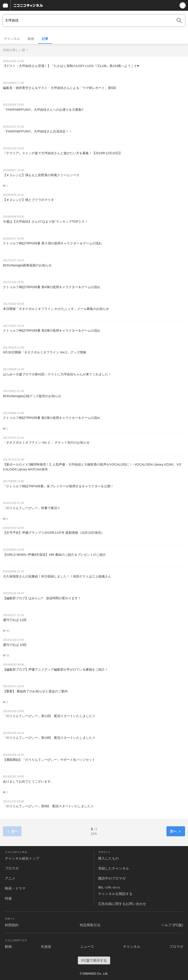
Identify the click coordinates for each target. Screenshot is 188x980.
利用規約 (12, 925)
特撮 (8, 898)
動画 (31, 39)
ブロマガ (12, 868)
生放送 (46, 947)
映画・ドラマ (15, 888)
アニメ (10, 878)
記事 (45, 39)
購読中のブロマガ (112, 878)
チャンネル (12, 39)
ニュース (87, 947)
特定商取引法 (90, 925)
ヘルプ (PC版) (172, 925)
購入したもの (108, 858)
